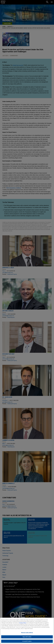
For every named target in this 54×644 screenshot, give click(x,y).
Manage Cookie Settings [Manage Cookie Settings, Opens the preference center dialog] (27, 633)
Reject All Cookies (27, 637)
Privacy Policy (23, 623)
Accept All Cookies (27, 642)
